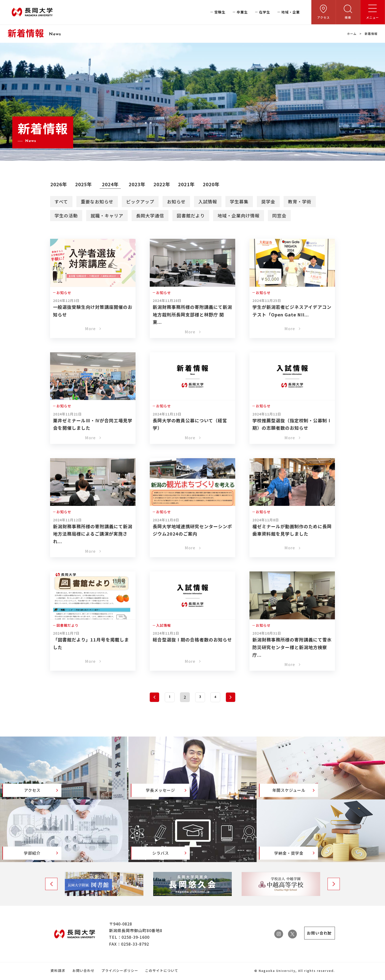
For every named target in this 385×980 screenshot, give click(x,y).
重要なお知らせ (97, 201)
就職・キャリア (107, 215)
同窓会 (279, 215)
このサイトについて (159, 972)
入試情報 (208, 201)
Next (334, 886)
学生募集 (239, 201)
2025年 (84, 184)
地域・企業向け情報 (239, 215)
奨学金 (268, 201)
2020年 (215, 184)
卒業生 (242, 12)
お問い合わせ (82, 972)
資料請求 (57, 972)
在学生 (265, 12)
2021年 (189, 184)
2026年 (59, 184)
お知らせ (176, 201)
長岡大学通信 (150, 215)
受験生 (220, 12)
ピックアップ (140, 201)
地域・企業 (291, 12)
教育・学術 (300, 201)
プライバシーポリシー (118, 972)
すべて (61, 201)
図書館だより (191, 215)
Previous (51, 886)
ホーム (352, 34)
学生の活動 (66, 215)
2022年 (164, 184)
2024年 (112, 184)
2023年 (139, 184)
